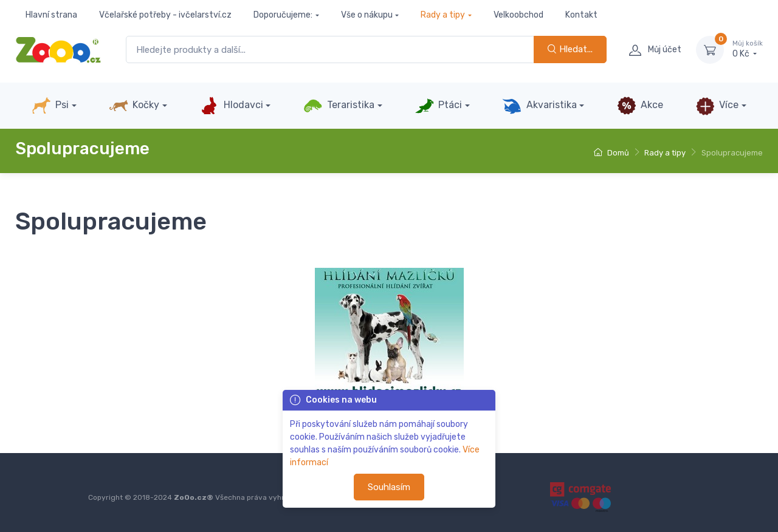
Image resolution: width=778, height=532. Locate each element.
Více (717, 106)
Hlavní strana (51, 15)
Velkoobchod (518, 15)
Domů (611, 153)
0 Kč (748, 49)
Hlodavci (231, 106)
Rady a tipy (443, 15)
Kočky (134, 106)
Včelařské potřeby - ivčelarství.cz (165, 15)
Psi (50, 106)
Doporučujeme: (283, 15)
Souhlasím (389, 487)
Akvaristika (539, 106)
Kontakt (581, 15)
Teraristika (339, 106)
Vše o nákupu (367, 15)
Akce (640, 106)
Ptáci (438, 106)
